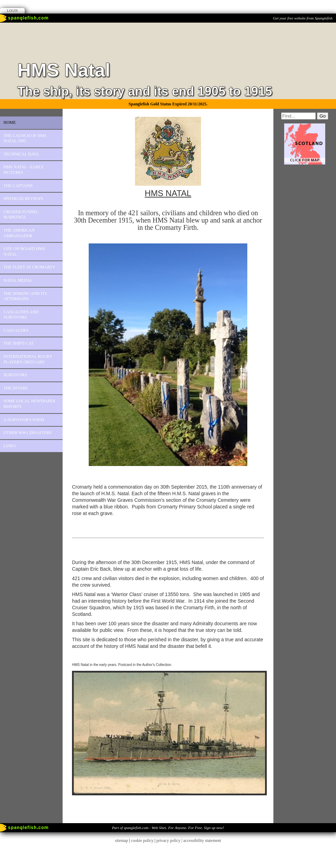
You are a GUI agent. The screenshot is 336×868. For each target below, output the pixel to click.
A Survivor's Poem (24, 420)
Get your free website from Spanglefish (303, 18)
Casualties (16, 330)
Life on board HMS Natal (24, 251)
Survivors (15, 375)
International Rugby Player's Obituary (28, 359)
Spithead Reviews (23, 199)
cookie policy (142, 841)
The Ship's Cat (19, 343)
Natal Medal (18, 280)
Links (10, 446)
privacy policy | (170, 841)
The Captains (18, 186)
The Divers (16, 388)
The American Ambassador (19, 233)
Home (10, 122)
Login (12, 11)
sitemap (122, 841)
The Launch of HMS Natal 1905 (25, 138)
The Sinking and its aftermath (25, 296)
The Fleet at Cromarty (29, 267)
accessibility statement (202, 841)
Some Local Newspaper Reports (29, 404)
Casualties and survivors (21, 315)
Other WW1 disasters (27, 433)
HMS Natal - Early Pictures (24, 170)
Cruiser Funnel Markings (21, 215)
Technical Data (21, 154)
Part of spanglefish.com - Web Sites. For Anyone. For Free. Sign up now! (168, 828)
